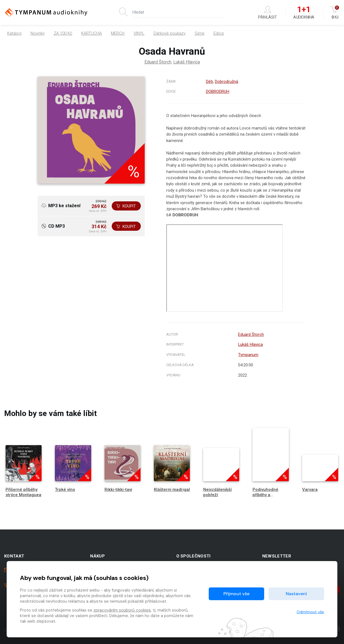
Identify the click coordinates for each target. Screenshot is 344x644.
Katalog (14, 33)
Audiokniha (304, 13)
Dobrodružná (226, 82)
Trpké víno (65, 490)
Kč (335, 13)
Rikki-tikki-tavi (118, 490)
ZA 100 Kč (63, 33)
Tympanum (248, 355)
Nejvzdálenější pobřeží (217, 492)
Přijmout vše (236, 594)
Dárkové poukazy (170, 33)
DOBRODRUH (218, 92)
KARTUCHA (91, 33)
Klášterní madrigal (172, 490)
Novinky (38, 33)
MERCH (118, 33)
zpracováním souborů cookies (122, 610)
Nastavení (296, 594)
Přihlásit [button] (267, 13)
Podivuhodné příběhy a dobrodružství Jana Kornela (266, 498)
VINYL (139, 33)
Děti (209, 82)
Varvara (310, 490)
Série (200, 33)
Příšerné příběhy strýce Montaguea (23, 492)
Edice (219, 33)
